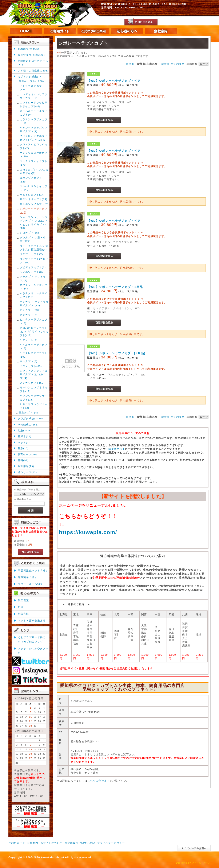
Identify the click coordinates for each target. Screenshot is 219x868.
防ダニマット (117, 449)
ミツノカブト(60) (31, 366)
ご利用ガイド (17, 843)
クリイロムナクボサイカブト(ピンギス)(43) (34, 138)
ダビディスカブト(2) (33, 267)
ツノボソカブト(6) (31, 272)
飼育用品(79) (26, 466)
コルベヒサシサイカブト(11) (34, 188)
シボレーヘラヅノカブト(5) (34, 210)
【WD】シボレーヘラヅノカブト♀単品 (115, 287)
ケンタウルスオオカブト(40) (34, 155)
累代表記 (23, 600)
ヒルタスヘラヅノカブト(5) (34, 321)
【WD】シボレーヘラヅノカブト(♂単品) (116, 353)
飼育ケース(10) (27, 454)
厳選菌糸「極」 (28, 577)
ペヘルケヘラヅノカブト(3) (34, 346)
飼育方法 (23, 614)
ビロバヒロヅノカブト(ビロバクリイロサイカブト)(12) (34, 332)
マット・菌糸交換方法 (32, 620)
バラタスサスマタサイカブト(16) (34, 295)
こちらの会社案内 (98, 781)
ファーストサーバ (201, 863)
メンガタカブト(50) (32, 383)
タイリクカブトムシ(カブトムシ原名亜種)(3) (34, 248)
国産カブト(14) (28, 413)
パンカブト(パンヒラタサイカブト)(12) (34, 304)
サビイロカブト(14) (32, 195)
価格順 (130, 64)
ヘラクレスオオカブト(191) (34, 355)
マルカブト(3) (29, 361)
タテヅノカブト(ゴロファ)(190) (34, 261)
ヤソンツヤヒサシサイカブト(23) (34, 398)
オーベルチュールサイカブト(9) (34, 113)
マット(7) (24, 442)
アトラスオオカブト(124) (32, 88)
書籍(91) (23, 460)
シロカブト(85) (29, 233)
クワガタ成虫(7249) (30, 418)
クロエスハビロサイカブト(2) (34, 146)
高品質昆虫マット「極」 (33, 570)
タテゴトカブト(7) (31, 254)
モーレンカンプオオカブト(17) (34, 389)
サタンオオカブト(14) (34, 199)
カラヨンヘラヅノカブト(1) (34, 121)
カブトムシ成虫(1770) (32, 76)
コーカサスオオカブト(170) (34, 163)
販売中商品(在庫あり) (31, 55)
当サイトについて (51, 843)
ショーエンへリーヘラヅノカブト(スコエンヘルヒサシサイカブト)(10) (34, 223)
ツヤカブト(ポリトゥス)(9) (33, 278)
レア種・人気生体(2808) (33, 71)
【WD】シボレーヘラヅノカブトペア (114, 81)
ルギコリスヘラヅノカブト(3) (34, 406)
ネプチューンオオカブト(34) (34, 287)
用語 (21, 607)
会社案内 (33, 843)
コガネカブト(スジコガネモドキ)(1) (34, 171)
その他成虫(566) (28, 425)
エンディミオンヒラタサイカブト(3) (34, 96)
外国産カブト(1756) (31, 81)
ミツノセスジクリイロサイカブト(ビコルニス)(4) (34, 374)
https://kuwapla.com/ (88, 532)
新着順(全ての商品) (173, 64)
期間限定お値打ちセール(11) (33, 63)
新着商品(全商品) (28, 49)
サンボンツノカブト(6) (34, 204)
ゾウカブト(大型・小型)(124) (33, 239)
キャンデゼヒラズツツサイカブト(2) (34, 129)
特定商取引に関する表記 (80, 843)
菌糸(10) (23, 448)
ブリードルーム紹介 (30, 584)
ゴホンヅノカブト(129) (31, 180)
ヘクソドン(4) (29, 340)
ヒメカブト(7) (29, 315)
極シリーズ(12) (27, 472)
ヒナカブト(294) (30, 310)
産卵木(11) (25, 436)
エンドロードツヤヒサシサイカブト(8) (34, 104)
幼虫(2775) (25, 430)
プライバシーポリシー (111, 843)
